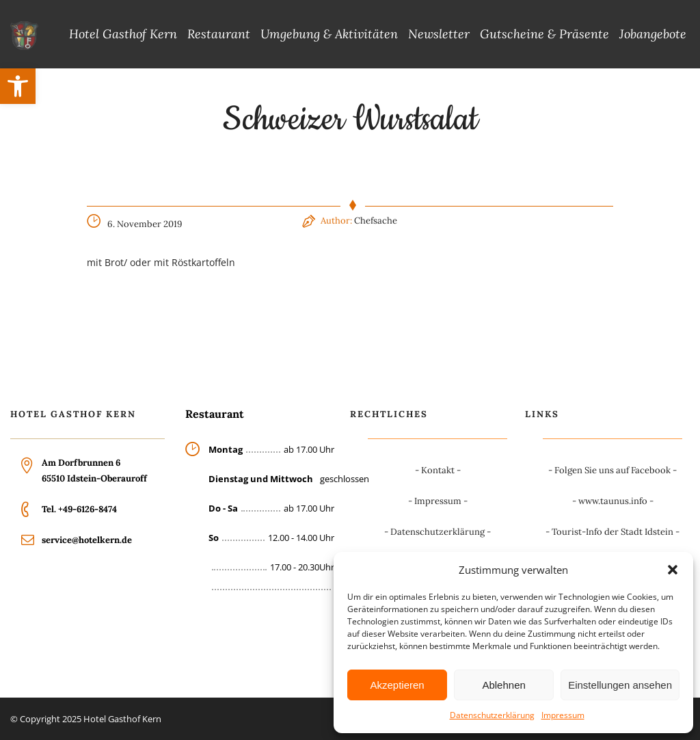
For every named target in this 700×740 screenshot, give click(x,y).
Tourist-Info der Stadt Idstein (612, 532)
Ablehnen (503, 685)
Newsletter (439, 34)
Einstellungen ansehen (620, 685)
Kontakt (438, 470)
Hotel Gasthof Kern (123, 34)
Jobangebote (653, 34)
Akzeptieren (397, 685)
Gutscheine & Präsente (544, 34)
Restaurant (219, 34)
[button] (18, 86)
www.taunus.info (613, 501)
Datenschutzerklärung (492, 715)
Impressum (563, 715)
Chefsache (376, 221)
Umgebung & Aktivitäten (329, 34)
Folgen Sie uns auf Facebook (612, 470)
